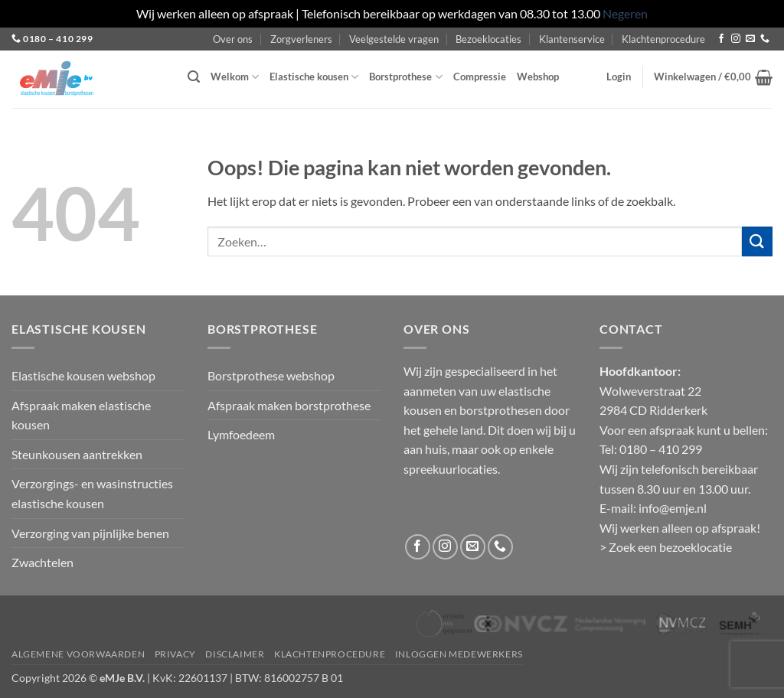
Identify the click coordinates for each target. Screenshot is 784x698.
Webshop (538, 77)
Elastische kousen (314, 77)
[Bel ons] (765, 39)
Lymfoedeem (241, 434)
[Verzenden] (757, 241)
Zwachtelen (42, 562)
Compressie (480, 77)
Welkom (235, 77)
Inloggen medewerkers (459, 654)
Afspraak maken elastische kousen (81, 415)
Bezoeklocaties (488, 39)
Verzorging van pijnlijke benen (90, 533)
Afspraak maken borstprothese (289, 405)
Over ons (233, 39)
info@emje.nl (673, 508)
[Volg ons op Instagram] (736, 39)
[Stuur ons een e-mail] (750, 39)
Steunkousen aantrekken (77, 454)
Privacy (175, 654)
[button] (194, 77)
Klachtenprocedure (663, 39)
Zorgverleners (301, 39)
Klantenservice (572, 39)
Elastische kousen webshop (83, 375)
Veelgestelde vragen (394, 39)
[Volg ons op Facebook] (721, 39)
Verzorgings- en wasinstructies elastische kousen (92, 493)
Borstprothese (405, 77)
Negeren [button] (625, 13)
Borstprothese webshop (271, 375)
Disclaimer (235, 654)
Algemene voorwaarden (78, 654)
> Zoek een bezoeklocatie (666, 547)
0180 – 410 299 (58, 39)
